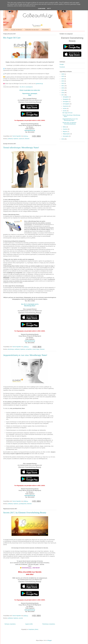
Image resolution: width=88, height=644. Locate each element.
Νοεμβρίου (66, 99)
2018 (63, 93)
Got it (49, 9)
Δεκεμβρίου (66, 97)
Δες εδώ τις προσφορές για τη (30, 304)
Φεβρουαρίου (67, 134)
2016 (63, 139)
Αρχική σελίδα (29, 624)
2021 (63, 86)
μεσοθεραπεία (23, 504)
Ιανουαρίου (66, 136)
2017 (63, 95)
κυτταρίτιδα (29, 349)
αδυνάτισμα (11, 349)
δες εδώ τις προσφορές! (26, 87)
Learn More (42, 9)
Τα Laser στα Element (16, 30)
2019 (63, 90)
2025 (63, 76)
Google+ (62, 64)
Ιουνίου (65, 111)
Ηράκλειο (16, 139)
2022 (63, 83)
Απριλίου (65, 129)
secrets (21, 618)
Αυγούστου (66, 106)
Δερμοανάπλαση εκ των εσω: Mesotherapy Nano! (25, 355)
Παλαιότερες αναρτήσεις (49, 624)
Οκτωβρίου (66, 102)
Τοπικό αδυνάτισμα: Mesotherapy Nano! (21, 148)
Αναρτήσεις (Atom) (33, 629)
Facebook (62, 67)
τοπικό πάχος (36, 349)
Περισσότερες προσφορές (30, 93)
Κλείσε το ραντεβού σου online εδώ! (30, 90)
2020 (63, 88)
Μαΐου (65, 127)
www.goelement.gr (30, 130)
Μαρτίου (65, 132)
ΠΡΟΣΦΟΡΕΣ (45, 30)
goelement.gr (39, 84)
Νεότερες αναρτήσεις (10, 624)
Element (27, 139)
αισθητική (10, 139)
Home (6, 30)
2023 (63, 81)
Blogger (50, 640)
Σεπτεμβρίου (66, 104)
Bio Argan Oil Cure (12, 38)
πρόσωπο (22, 139)
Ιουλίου (65, 108)
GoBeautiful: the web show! (32, 30)
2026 (63, 74)
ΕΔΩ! (30, 95)
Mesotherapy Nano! (30, 306)
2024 (63, 79)
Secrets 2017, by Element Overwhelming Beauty (25, 513)
